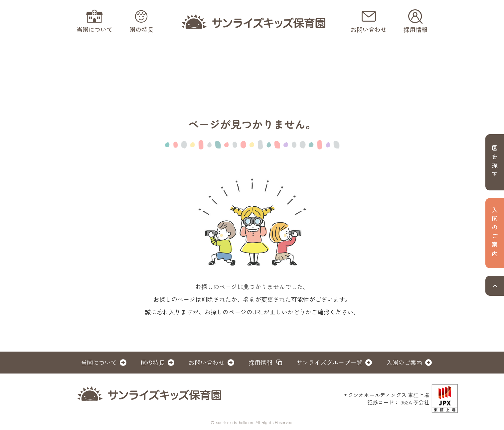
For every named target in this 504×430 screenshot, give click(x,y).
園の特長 (153, 362)
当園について (99, 362)
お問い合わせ (207, 362)
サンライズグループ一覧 (329, 362)
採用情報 (260, 362)
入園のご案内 (404, 362)
